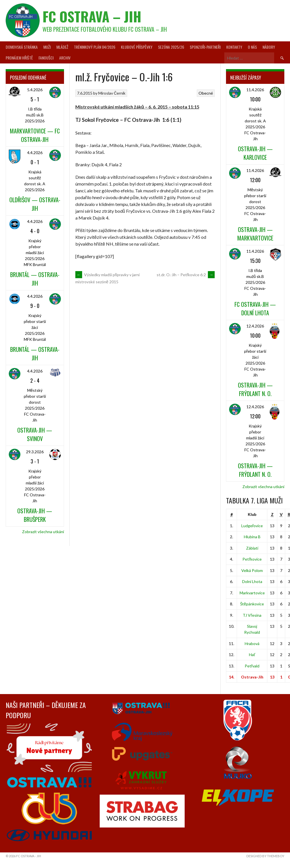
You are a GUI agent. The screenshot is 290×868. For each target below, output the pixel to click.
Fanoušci (46, 58)
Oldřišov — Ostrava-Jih (35, 204)
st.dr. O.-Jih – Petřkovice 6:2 (186, 275)
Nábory (269, 47)
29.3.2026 (35, 452)
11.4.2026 (255, 90)
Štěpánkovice (252, 604)
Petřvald (252, 666)
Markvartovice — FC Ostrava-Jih (35, 135)
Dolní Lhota (252, 581)
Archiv (65, 58)
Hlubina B (252, 537)
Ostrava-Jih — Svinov (35, 434)
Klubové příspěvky (137, 47)
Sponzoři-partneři (205, 47)
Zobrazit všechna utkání (43, 532)
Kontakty (234, 47)
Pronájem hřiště (19, 58)
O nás (252, 47)
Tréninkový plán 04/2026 (95, 47)
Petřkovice (252, 559)
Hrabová (252, 643)
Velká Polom (252, 570)
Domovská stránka (22, 47)
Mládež (62, 47)
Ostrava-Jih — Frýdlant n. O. (255, 389)
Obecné (206, 93)
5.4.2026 (35, 90)
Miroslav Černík (112, 93)
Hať (252, 655)
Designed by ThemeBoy (265, 856)
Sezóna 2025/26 (171, 47)
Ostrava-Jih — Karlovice (255, 153)
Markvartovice (252, 593)
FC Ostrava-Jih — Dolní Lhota (255, 309)
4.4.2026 (35, 153)
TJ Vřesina (252, 615)
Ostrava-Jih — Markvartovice (255, 234)
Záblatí (252, 548)
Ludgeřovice (252, 526)
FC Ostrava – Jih (92, 16)
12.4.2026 (255, 326)
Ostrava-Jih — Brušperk (35, 515)
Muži (47, 47)
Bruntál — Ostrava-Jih (35, 279)
